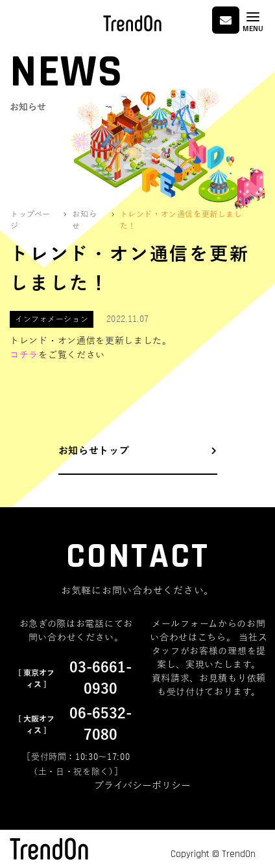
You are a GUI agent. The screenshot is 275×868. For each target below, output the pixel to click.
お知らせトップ (94, 451)
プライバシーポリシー (142, 786)
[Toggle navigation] (253, 22)
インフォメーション (52, 319)
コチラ (24, 355)
